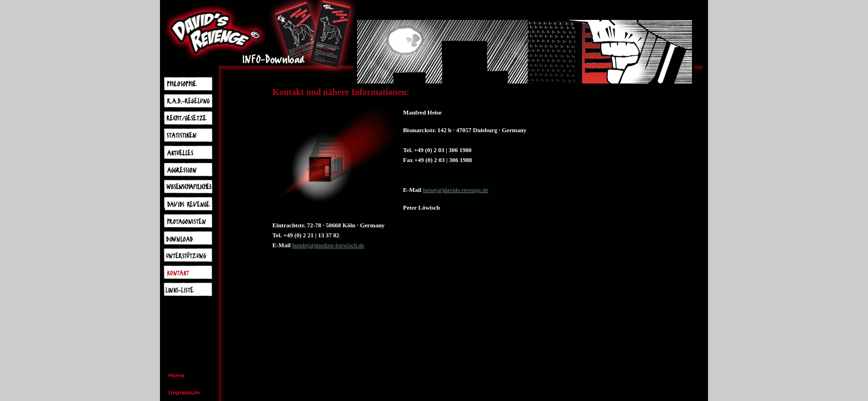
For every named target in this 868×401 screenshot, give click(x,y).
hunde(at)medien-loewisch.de (328, 245)
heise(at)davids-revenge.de (456, 190)
